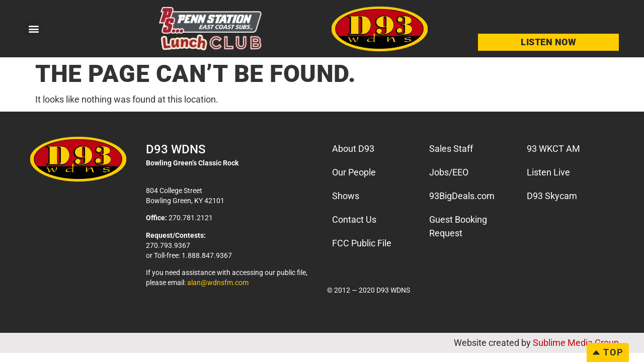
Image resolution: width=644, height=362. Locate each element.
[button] (33, 29)
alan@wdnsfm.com (218, 283)
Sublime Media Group (576, 343)
